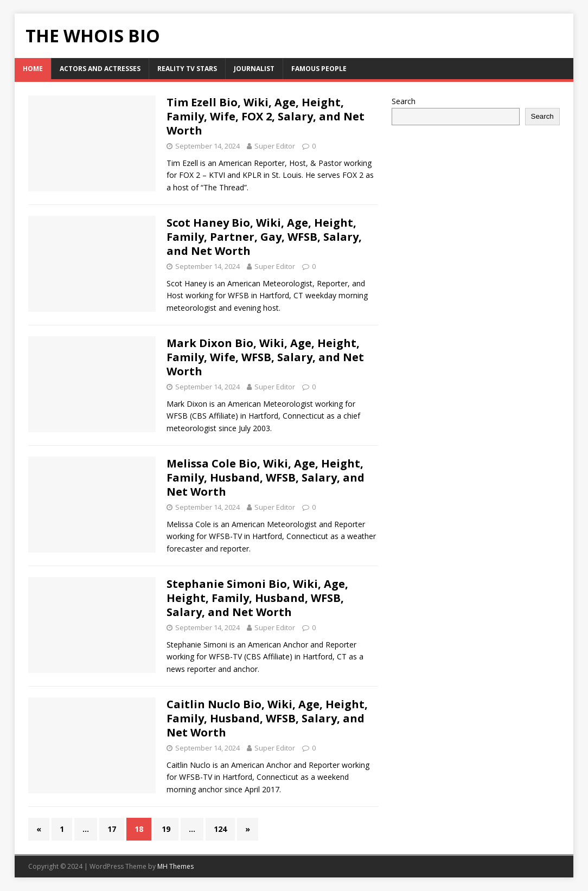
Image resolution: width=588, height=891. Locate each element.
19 (166, 829)
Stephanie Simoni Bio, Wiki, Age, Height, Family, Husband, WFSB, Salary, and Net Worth (257, 598)
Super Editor (275, 146)
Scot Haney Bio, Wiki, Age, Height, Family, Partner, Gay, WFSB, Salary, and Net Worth (264, 237)
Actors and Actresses (100, 69)
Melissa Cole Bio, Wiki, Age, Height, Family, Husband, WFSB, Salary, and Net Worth (266, 477)
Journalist (254, 69)
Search (404, 101)
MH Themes (175, 866)
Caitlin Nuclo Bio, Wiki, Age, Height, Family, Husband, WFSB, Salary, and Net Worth (267, 718)
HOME (33, 69)
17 (112, 829)
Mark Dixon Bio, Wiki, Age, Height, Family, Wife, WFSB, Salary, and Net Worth (265, 357)
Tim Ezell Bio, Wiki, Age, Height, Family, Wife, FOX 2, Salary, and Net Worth (266, 116)
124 (220, 829)
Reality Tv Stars (187, 69)
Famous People (319, 69)
